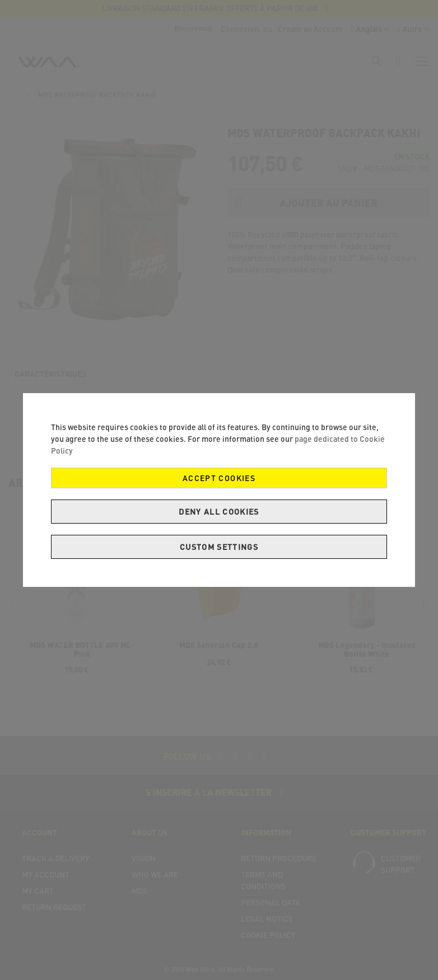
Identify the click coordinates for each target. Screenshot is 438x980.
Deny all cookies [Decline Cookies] (219, 512)
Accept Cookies (219, 478)
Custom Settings (219, 547)
